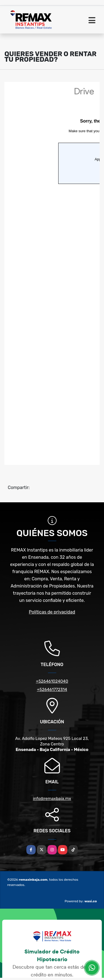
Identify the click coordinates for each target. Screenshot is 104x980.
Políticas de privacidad (52, 612)
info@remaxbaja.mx (52, 799)
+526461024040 (52, 681)
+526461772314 (52, 690)
